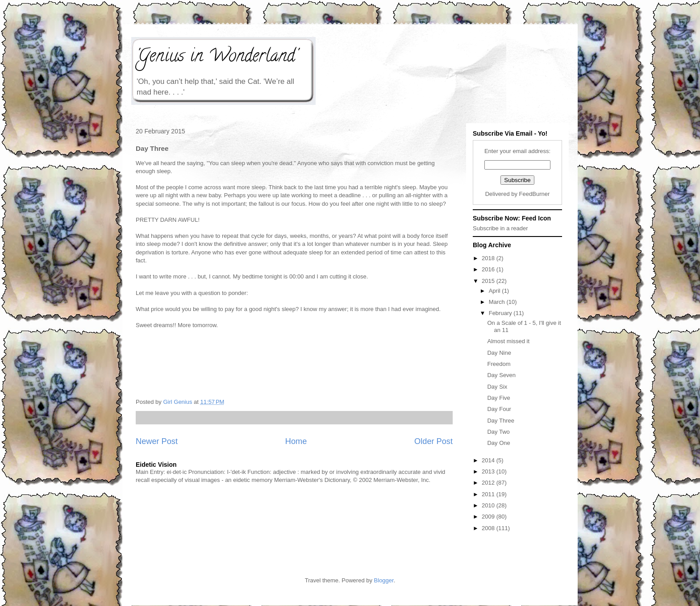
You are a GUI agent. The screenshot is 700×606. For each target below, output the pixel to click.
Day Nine (499, 353)
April (496, 291)
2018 (489, 258)
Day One (498, 443)
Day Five (498, 398)
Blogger (384, 580)
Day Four (499, 409)
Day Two (498, 432)
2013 (489, 471)
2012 (489, 483)
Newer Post (157, 441)
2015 (489, 281)
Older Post (433, 441)
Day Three (500, 421)
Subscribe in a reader (500, 228)
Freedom (499, 364)
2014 (489, 460)
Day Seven (501, 375)
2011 (489, 494)
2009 (489, 517)
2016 (489, 269)
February (501, 313)
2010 (489, 505)
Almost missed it (508, 341)
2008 (489, 528)
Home (296, 441)
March (498, 302)
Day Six (497, 387)
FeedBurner (535, 194)
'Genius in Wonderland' (217, 57)
